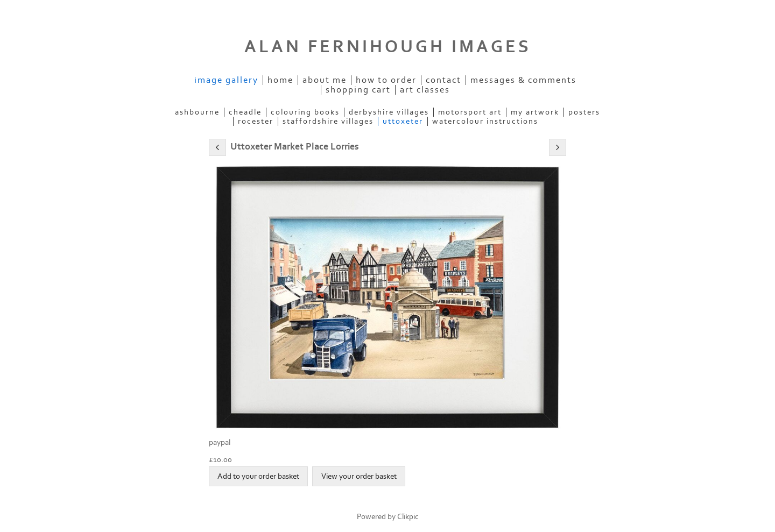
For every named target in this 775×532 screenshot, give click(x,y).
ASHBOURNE (197, 112)
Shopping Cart (358, 90)
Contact (443, 80)
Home (280, 80)
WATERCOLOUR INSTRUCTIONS (485, 121)
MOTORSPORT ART (470, 112)
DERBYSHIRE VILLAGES (389, 112)
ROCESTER (256, 121)
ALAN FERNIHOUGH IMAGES (388, 47)
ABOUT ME (325, 80)
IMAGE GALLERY (226, 80)
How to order (386, 80)
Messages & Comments (523, 80)
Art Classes (425, 90)
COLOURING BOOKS (305, 112)
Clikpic (408, 517)
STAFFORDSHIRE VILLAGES (328, 121)
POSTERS (584, 112)
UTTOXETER (403, 121)
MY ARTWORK (535, 112)
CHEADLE (245, 112)
